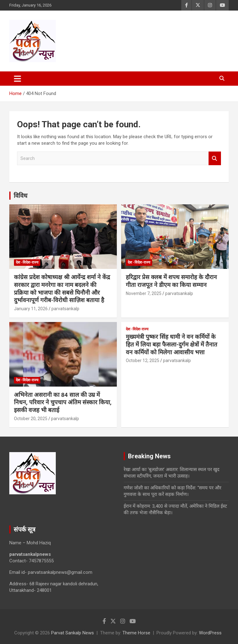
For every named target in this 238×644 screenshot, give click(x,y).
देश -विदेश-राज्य (27, 262)
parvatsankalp (65, 309)
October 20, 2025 (31, 419)
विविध (20, 196)
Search (215, 159)
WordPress (210, 633)
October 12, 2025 (143, 361)
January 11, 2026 (31, 309)
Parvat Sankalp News (73, 633)
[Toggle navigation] (18, 79)
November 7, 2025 (144, 293)
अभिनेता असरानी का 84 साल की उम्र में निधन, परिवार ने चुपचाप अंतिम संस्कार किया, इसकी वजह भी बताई (63, 402)
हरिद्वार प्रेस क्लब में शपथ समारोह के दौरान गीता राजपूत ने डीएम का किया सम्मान (171, 281)
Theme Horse (136, 633)
